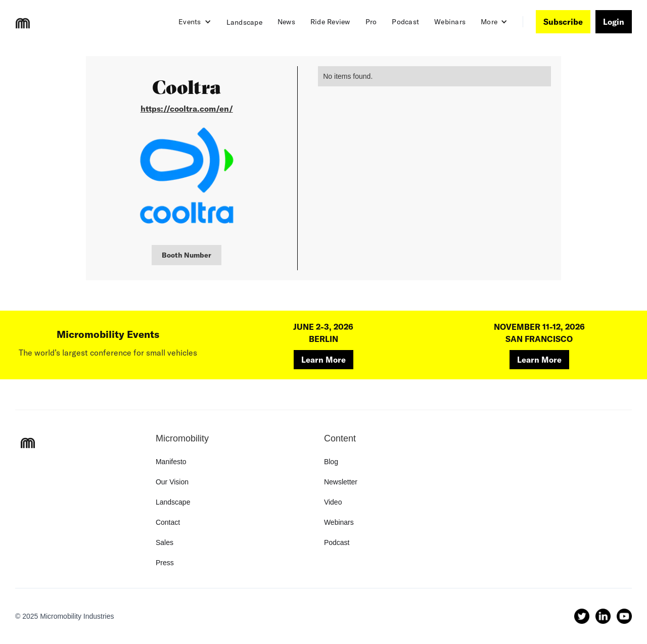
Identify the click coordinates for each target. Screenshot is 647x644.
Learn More (323, 360)
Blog (331, 462)
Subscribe (563, 22)
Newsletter (341, 482)
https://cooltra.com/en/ (187, 109)
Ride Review (330, 22)
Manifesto (171, 462)
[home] (23, 23)
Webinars (450, 22)
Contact (168, 522)
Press (165, 563)
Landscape (244, 22)
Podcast (405, 22)
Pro (371, 22)
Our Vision (172, 482)
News (286, 22)
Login (614, 22)
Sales (165, 542)
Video (333, 502)
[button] (195, 22)
